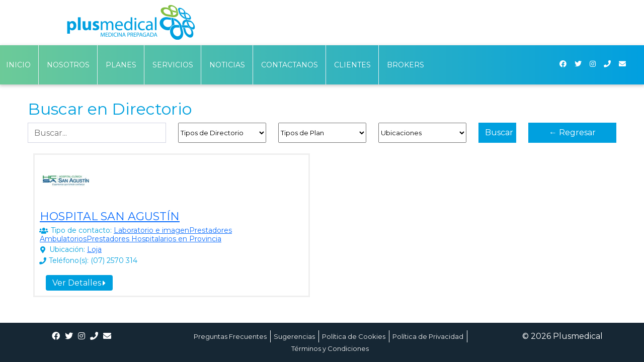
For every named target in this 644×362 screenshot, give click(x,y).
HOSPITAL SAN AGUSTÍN (110, 216)
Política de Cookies (354, 336)
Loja (94, 249)
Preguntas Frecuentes (230, 336)
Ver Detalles (79, 283)
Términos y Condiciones (330, 348)
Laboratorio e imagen (151, 230)
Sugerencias (294, 336)
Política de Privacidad (428, 336)
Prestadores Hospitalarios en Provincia (154, 239)
